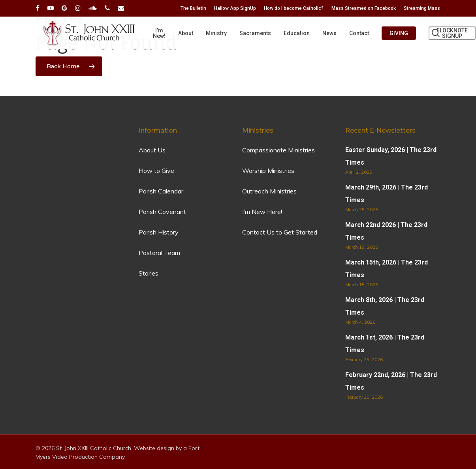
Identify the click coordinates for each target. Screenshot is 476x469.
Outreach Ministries (269, 191)
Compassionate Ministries (278, 150)
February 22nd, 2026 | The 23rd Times (391, 381)
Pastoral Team (159, 253)
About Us (152, 150)
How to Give (156, 171)
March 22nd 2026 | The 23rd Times (386, 231)
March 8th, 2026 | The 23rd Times (385, 306)
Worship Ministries (268, 171)
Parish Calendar (161, 191)
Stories (149, 273)
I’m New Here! (262, 212)
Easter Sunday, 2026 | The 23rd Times (391, 156)
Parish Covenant (162, 212)
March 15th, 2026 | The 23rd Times (387, 269)
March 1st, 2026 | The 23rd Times (385, 344)
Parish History (159, 232)
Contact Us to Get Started (280, 232)
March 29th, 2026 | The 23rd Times (387, 194)
